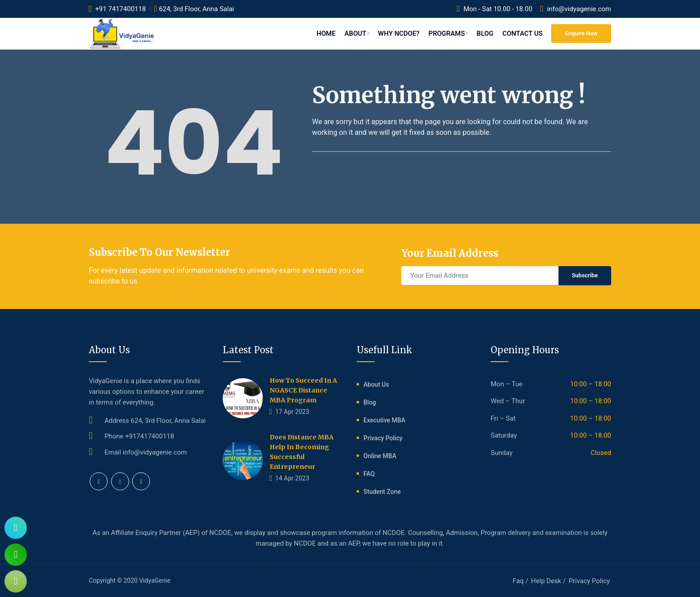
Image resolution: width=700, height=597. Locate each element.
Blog (485, 33)
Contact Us (522, 33)
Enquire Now (581, 33)
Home (326, 33)
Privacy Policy (383, 438)
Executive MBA (384, 420)
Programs (448, 33)
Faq (518, 581)
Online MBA (380, 456)
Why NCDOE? (399, 33)
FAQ (369, 474)
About (357, 33)
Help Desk (546, 581)
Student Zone (382, 492)
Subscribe (585, 275)
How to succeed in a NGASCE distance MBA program (303, 390)
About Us (376, 384)
